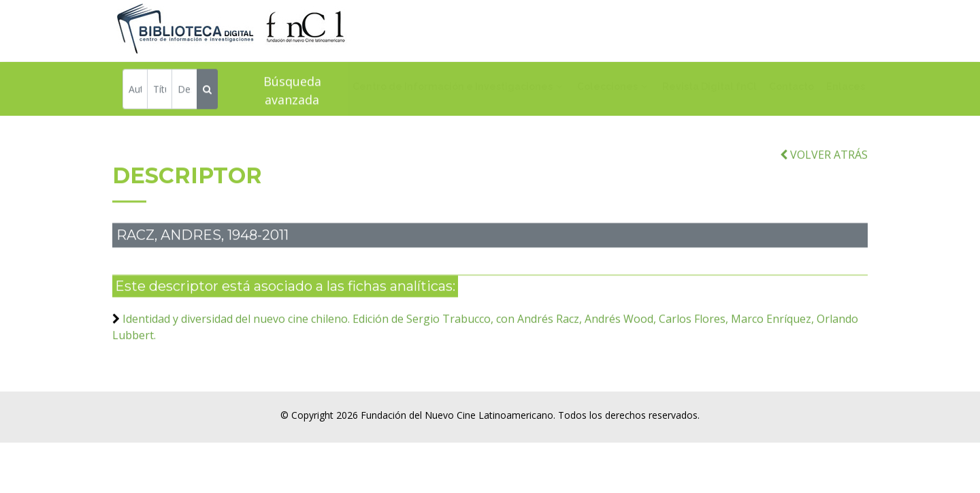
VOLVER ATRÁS (824, 164)
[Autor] (135, 91)
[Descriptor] (184, 91)
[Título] (160, 91)
